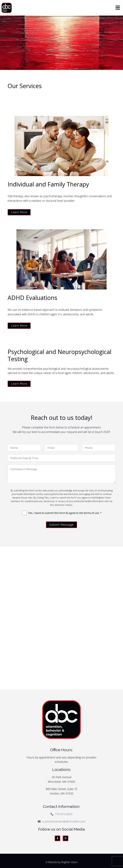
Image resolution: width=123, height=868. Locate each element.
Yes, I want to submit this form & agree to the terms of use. (65, 513)
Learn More (19, 212)
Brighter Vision (69, 862)
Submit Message (61, 525)
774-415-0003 (64, 814)
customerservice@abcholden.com (64, 821)
